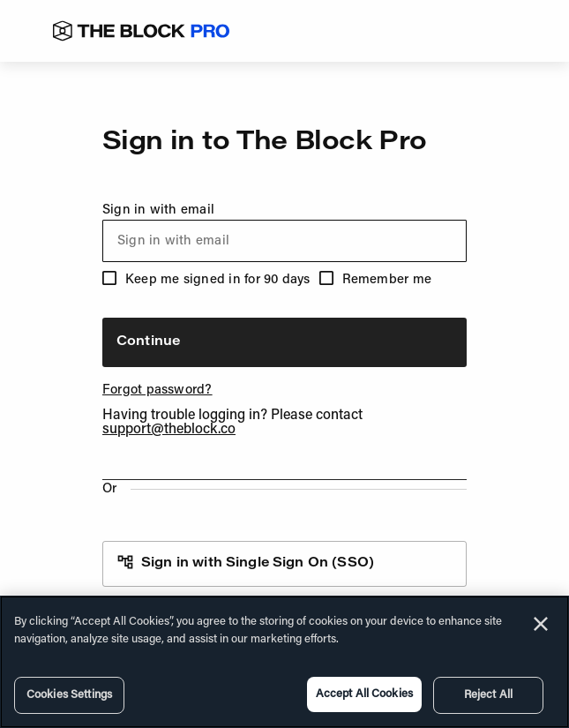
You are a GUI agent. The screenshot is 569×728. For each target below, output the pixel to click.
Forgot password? (157, 390)
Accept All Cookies (364, 694)
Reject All (488, 695)
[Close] (541, 624)
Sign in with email (284, 233)
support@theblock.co (169, 430)
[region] (284, 662)
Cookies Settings (69, 695)
